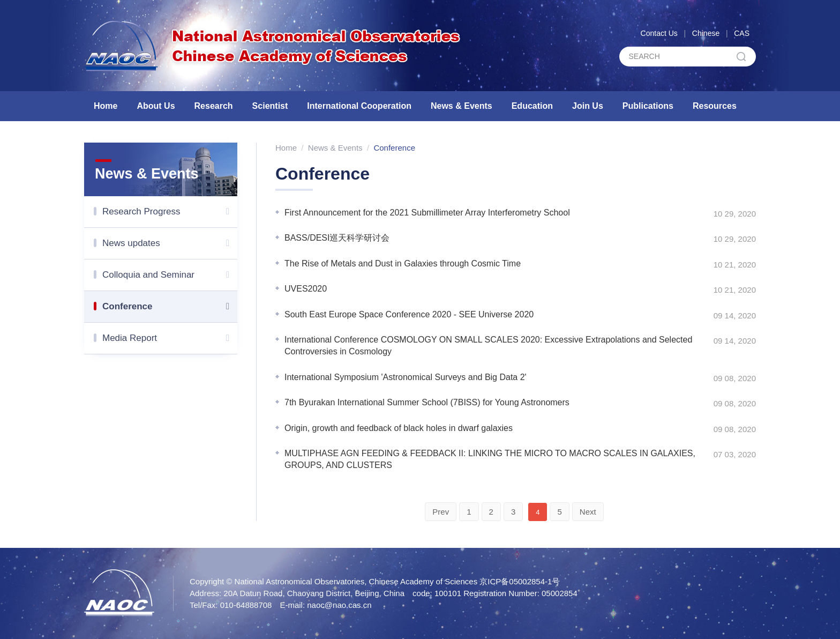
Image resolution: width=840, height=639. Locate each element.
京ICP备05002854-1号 (520, 581)
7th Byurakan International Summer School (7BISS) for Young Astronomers (427, 402)
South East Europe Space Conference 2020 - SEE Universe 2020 (409, 314)
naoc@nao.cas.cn (339, 605)
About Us (156, 106)
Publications (648, 106)
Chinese (706, 33)
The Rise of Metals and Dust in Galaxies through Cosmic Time (403, 263)
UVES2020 (306, 289)
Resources (715, 106)
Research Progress (170, 212)
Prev (441, 512)
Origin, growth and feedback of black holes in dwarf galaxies (399, 428)
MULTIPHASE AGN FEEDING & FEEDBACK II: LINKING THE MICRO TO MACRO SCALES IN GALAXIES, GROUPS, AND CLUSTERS (490, 459)
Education (532, 106)
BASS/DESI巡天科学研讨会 (337, 238)
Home (106, 106)
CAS (742, 33)
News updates (170, 243)
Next (588, 512)
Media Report (170, 338)
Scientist (270, 106)
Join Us (588, 106)
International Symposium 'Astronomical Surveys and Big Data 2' (406, 377)
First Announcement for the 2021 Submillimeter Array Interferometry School (427, 213)
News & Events (462, 106)
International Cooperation (359, 106)
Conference (170, 307)
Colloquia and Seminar (170, 275)
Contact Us (659, 33)
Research (214, 106)
